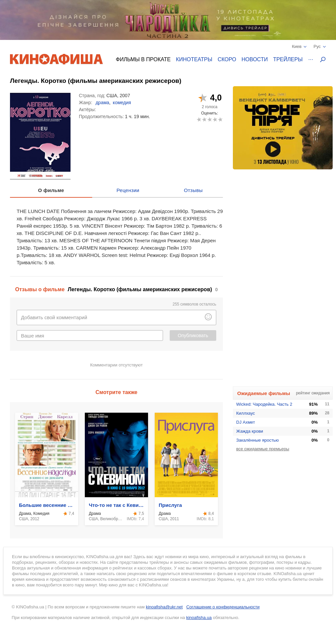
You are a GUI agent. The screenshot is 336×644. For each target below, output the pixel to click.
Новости (255, 59)
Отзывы (193, 190)
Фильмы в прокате (143, 59)
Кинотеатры (194, 59)
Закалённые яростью (257, 440)
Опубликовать (193, 335)
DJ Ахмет (246, 422)
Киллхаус (246, 413)
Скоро (227, 59)
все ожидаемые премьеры (263, 449)
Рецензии (128, 190)
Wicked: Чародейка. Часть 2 (264, 404)
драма (102, 103)
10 (220, 119)
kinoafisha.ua (199, 618)
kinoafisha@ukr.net (164, 607)
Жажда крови (250, 431)
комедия (122, 103)
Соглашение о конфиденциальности (223, 607)
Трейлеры (288, 59)
